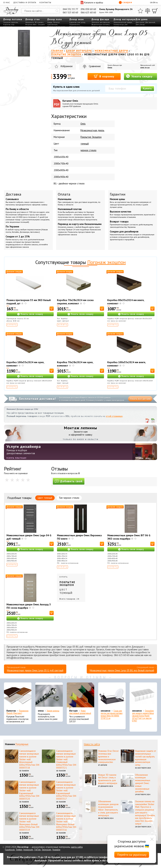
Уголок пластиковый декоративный (80, 712)
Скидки (125, 2)
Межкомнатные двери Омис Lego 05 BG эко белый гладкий (122, 670)
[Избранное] (140, 11)
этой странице (114, 416)
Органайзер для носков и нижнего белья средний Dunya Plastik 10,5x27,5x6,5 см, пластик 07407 (143, 716)
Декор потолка (13, 19)
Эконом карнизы (53, 711)
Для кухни (140, 22)
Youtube (56, 850)
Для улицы (140, 25)
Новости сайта (92, 744)
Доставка (13, 194)
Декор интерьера (125, 19)
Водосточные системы (101, 25)
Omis (110, 68)
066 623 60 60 (88, 12)
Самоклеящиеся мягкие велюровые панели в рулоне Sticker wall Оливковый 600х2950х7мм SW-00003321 (67, 759)
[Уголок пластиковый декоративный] (80, 696)
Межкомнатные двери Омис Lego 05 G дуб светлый (35, 670)
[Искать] (57, 11)
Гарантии (118, 194)
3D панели (39, 22)
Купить (147, 88)
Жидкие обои (31, 25)
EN (154, 2)
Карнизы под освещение (9, 26)
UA (151, 2)
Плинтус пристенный (54, 23)
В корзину (104, 76)
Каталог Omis (83, 103)
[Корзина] (155, 11)
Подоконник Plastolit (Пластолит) (17, 712)
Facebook (10, 850)
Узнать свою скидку (32, 314)
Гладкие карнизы (11, 22)
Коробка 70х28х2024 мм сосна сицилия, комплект (75, 302)
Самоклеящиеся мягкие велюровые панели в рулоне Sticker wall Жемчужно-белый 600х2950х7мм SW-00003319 (30, 822)
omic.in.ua (145, 68)
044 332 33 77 (70, 9)
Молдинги (30, 22)
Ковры (50, 22)
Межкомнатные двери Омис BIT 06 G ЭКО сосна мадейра (129, 537)
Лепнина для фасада (101, 22)
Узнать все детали (140, 399)
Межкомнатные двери (123, 22)
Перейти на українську (132, 855)
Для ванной (150, 22)
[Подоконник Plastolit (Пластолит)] (18, 696)
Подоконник (75, 25)
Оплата (64, 194)
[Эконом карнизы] (49, 696)
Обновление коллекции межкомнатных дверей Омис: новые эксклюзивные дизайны (143, 783)
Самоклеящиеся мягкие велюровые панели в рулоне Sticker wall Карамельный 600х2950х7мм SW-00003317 (67, 790)
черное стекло (88, 150)
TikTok (37, 850)
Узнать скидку (139, 76)
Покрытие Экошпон (91, 137)
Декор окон (77, 19)
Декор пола (55, 19)
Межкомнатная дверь (92, 130)
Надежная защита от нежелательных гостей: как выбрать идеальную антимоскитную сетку (146, 758)
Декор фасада (100, 19)
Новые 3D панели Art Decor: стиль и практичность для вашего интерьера (108, 779)
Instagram (28, 850)
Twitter (19, 850)
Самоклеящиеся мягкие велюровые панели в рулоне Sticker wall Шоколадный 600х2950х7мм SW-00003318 (30, 759)
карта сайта (77, 847)
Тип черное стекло (69, 498)
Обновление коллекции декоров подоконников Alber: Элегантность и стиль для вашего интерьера (108, 808)
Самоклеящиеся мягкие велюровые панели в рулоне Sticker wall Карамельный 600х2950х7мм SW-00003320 (30, 790)
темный (85, 144)
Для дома (142, 19)
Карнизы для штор (77, 22)
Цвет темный (45, 498)
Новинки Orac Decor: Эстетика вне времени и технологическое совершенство (109, 756)
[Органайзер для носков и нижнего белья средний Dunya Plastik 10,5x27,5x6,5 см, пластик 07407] (143, 696)
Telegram (46, 850)
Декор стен (33, 19)
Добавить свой (69, 481)
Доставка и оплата (25, 2)
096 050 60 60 (88, 9)
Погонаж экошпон (107, 262)
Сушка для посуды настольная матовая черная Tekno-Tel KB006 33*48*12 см (112, 715)
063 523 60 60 (70, 12)
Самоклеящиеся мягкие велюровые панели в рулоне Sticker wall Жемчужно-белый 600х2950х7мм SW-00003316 (67, 822)
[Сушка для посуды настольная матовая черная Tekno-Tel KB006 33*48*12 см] (112, 696)
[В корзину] (52, 309)
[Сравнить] (148, 11)
